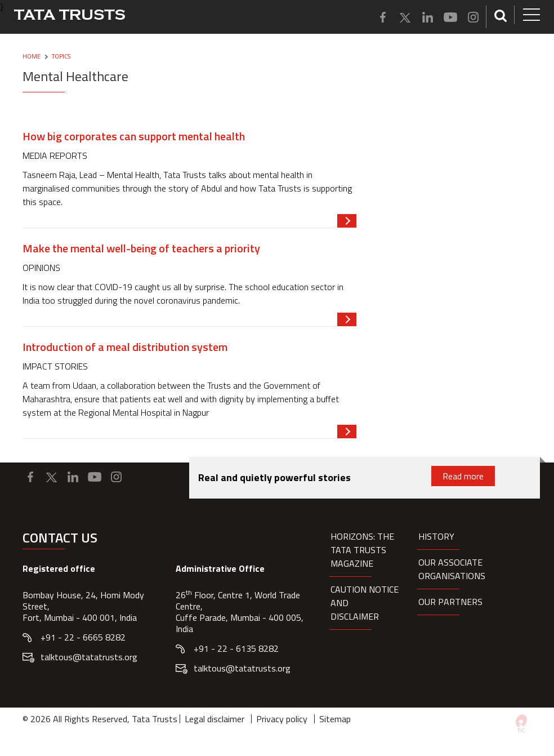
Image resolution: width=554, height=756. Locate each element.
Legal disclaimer (215, 719)
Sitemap (335, 719)
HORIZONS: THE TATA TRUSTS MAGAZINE (362, 550)
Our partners (450, 602)
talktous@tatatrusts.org (89, 657)
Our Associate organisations (452, 569)
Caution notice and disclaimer (365, 603)
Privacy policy (282, 719)
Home (32, 56)
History (436, 536)
